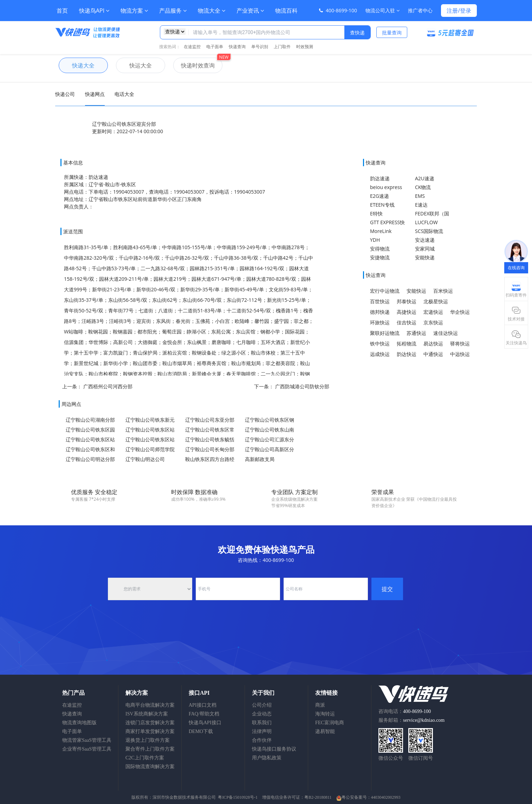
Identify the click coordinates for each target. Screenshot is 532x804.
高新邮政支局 (260, 459)
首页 (62, 11)
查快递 (357, 33)
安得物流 (380, 249)
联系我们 (262, 723)
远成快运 (380, 354)
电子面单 (215, 47)
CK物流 (423, 187)
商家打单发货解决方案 (150, 731)
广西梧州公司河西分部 (108, 386)
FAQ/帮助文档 (204, 714)
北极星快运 (436, 301)
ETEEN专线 (382, 205)
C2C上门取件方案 (145, 758)
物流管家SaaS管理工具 (87, 740)
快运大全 (134, 65)
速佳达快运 (446, 333)
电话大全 (124, 94)
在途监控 (192, 47)
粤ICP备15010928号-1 (238, 797)
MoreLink (381, 231)
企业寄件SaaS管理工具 (87, 749)
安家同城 (425, 249)
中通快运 (433, 354)
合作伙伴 (262, 740)
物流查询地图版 (79, 723)
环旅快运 (380, 322)
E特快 (376, 213)
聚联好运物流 (385, 333)
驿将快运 (460, 343)
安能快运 (416, 291)
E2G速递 (379, 196)
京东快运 (433, 322)
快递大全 (77, 65)
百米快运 (443, 291)
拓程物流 (407, 343)
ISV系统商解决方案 (147, 714)
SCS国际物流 (429, 231)
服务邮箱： (411, 720)
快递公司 (65, 94)
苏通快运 (416, 333)
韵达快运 (407, 354)
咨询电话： (405, 711)
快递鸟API (94, 11)
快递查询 (237, 47)
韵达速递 (380, 178)
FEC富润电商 (330, 723)
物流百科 (286, 11)
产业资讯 (250, 11)
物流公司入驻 (382, 10)
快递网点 (95, 94)
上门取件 (282, 47)
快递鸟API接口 (205, 723)
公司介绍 (262, 705)
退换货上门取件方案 (148, 740)
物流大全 (212, 11)
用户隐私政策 (267, 758)
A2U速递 (425, 178)
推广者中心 (420, 10)
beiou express (386, 187)
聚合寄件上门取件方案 (150, 749)
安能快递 (425, 257)
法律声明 (262, 731)
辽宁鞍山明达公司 (145, 459)
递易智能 (325, 731)
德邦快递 (380, 312)
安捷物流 (380, 257)
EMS (420, 196)
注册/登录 (459, 11)
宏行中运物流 (385, 291)
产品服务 (173, 11)
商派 (320, 705)
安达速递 (425, 240)
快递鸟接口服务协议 (274, 749)
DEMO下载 (201, 731)
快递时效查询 (194, 65)
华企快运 (460, 312)
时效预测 (305, 47)
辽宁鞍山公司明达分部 (90, 459)
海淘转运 (325, 714)
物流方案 (134, 11)
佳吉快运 (407, 322)
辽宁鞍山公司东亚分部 (210, 420)
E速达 (421, 205)
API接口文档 (203, 705)
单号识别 (260, 47)
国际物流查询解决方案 (150, 767)
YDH (375, 240)
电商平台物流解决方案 (150, 705)
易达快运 (433, 343)
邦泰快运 (407, 301)
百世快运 (380, 301)
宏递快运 (433, 312)
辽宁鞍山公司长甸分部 (210, 449)
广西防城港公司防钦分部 (302, 386)
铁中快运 (380, 343)
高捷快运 (407, 312)
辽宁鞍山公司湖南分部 (90, 420)
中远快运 (460, 354)
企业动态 (262, 714)
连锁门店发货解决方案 (150, 723)
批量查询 (392, 33)
